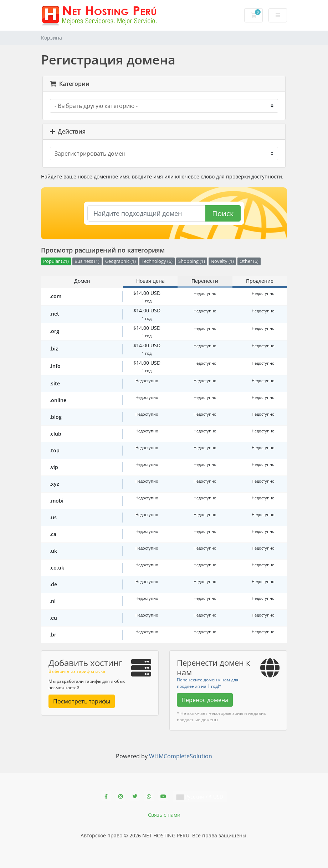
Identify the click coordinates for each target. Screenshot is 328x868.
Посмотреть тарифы (82, 701)
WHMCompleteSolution (181, 756)
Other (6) (249, 261)
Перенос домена (205, 700)
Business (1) (87, 261)
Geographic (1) (121, 261)
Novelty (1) (222, 261)
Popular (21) (56, 261)
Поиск (223, 214)
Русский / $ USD (200, 797)
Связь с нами (164, 815)
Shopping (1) (192, 261)
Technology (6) (157, 261)
